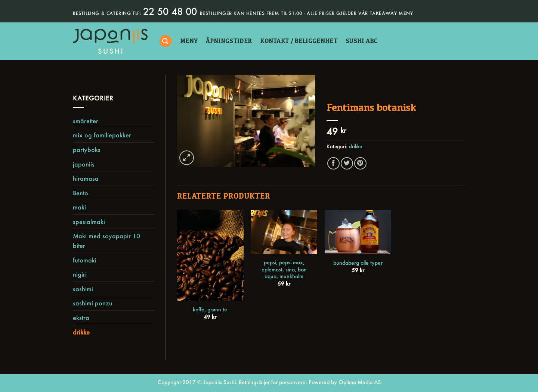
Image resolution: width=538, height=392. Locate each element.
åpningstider (229, 41)
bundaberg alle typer (358, 263)
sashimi (83, 289)
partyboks (87, 150)
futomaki (85, 260)
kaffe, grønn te (210, 309)
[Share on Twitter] (347, 163)
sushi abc (362, 41)
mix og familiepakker (102, 135)
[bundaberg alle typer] (358, 232)
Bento (81, 193)
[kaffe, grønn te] (210, 255)
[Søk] (166, 41)
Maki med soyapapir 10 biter (106, 241)
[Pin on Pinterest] (360, 163)
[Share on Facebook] (333, 163)
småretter (86, 121)
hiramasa (86, 178)
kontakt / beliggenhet (299, 41)
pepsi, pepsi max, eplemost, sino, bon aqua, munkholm (284, 269)
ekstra (81, 318)
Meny (189, 41)
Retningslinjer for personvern (272, 382)
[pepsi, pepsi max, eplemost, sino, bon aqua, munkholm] (284, 232)
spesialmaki (89, 222)
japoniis (84, 164)
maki (79, 207)
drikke (81, 332)
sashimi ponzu (93, 303)
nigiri (80, 274)
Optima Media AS (360, 382)
